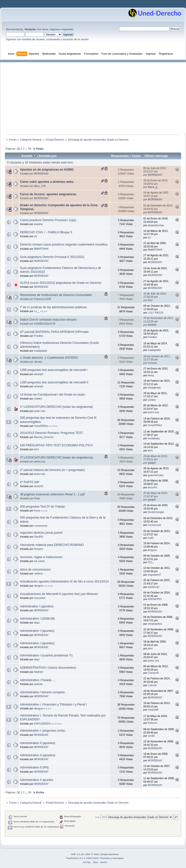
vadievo (39, 573)
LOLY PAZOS (156, 313)
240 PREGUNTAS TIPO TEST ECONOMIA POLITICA (56, 445)
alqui (37, 623)
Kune (37, 511)
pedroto (38, 684)
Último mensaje (156, 156)
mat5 (151, 538)
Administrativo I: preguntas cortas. (43, 731)
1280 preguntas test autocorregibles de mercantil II (54, 382)
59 (30, 149)
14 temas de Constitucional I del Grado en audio (52, 395)
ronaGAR (153, 710)
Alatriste (38, 672)
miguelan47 (154, 575)
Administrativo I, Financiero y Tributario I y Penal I (53, 705)
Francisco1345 (43, 299)
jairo (150, 648)
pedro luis (40, 411)
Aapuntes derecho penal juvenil (41, 533)
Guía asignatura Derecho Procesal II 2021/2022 (52, 257)
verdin (151, 736)
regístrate (68, 29)
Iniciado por (48, 156)
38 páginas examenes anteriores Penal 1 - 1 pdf (52, 494)
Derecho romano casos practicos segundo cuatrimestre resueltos (64, 245)
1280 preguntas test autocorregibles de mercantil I (54, 370)
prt (36, 236)
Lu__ (37, 311)
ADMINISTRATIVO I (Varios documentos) (48, 668)
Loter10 (152, 685)
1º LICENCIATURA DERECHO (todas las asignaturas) (56, 407)
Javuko (38, 362)
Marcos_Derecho (44, 437)
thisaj (151, 375)
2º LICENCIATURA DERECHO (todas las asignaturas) (56, 458)
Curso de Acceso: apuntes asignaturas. (48, 194)
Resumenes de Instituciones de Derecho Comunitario (56, 295)
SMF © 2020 (92, 854)
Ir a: (97, 817)
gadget (152, 463)
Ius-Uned (39, 561)
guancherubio (156, 475)
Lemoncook (41, 526)
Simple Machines (110, 854)
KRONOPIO (155, 599)
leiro (37, 449)
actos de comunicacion (35, 570)
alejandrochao (156, 225)
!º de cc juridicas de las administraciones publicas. (54, 307)
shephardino (155, 624)
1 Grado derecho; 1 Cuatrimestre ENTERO (49, 358)
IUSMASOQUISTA (45, 324)
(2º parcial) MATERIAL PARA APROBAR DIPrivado (54, 332)
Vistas (136, 156)
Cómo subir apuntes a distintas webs (47, 182)
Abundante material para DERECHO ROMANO (52, 545)
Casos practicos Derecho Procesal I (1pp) (48, 220)
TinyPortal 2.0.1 (75, 858)
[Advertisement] (95, 96)
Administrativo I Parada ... (37, 680)
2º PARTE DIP (30, 482)
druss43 (39, 486)
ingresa (54, 29)
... (27, 149)
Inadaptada (41, 351)
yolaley (38, 398)
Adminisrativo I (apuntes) (37, 606)
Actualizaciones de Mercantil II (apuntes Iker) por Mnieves (59, 594)
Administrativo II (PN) (34, 767)
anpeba (38, 224)
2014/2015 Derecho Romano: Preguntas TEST (51, 433)
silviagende (154, 388)
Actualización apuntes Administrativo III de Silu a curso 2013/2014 (64, 582)
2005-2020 (92, 858)
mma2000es (41, 426)
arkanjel (39, 374)
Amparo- (39, 549)
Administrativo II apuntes (37, 780)
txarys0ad (40, 598)
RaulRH (39, 537)
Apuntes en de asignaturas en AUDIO (47, 170)
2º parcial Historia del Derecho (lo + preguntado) (52, 470)
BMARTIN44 (41, 249)
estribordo (153, 587)
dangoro (39, 586)
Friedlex (39, 336)
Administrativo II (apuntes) (38, 743)
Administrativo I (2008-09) (37, 619)
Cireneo (152, 363)
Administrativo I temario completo (42, 692)
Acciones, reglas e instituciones (41, 557)
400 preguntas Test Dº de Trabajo (42, 507)
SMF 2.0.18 (77, 854)
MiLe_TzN (40, 186)
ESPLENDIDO (42, 724)
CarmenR (153, 673)
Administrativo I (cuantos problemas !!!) (46, 655)
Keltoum (153, 723)
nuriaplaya (154, 438)
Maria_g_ (153, 187)
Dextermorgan (156, 512)
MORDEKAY (41, 174)
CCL (150, 562)
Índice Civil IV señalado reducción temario (48, 320)
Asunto (29, 156)
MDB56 (152, 325)
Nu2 (150, 300)
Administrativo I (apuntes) (37, 631)
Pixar (37, 498)
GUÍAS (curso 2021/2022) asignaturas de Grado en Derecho (61, 283)
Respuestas (120, 156)
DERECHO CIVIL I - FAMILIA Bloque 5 (46, 232)
